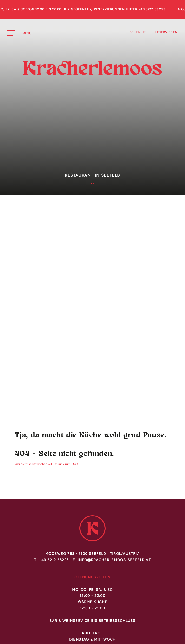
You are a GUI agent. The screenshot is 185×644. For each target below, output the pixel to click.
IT (144, 32)
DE (132, 32)
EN (138, 32)
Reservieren (166, 32)
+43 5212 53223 (54, 560)
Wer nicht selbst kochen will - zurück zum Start (46, 464)
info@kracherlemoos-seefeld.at (114, 560)
